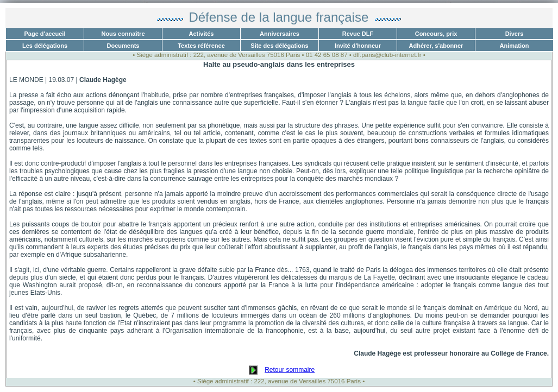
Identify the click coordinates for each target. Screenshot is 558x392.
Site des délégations (279, 46)
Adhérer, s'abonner (436, 46)
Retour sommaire (290, 370)
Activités (202, 34)
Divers (515, 34)
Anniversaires (280, 34)
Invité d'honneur (358, 46)
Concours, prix (436, 34)
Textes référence (201, 46)
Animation (515, 46)
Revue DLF (358, 34)
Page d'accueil (45, 34)
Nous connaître (123, 34)
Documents (123, 46)
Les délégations (45, 46)
